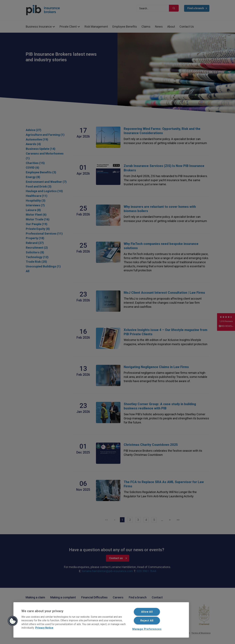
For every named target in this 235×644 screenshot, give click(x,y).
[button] (13, 621)
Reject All (147, 621)
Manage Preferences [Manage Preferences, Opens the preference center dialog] (147, 629)
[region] (101, 620)
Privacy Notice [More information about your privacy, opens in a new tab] (44, 628)
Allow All (147, 612)
